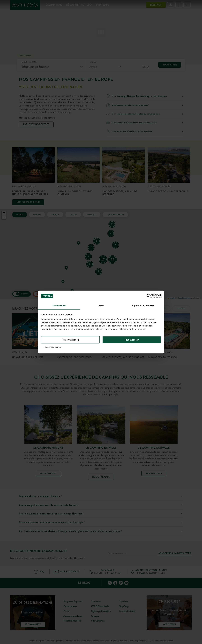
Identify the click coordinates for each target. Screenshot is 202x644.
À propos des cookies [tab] (143, 305)
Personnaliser (70, 340)
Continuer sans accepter (52, 347)
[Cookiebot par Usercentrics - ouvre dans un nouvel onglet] (149, 296)
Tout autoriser (132, 340)
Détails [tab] (101, 305)
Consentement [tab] (59, 305)
